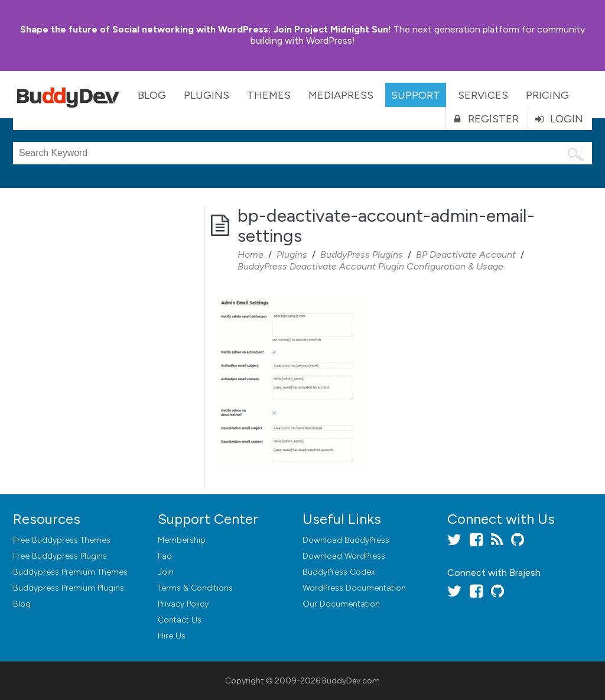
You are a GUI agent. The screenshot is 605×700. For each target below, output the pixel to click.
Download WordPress (344, 556)
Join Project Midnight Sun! (206, 29)
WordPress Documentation (354, 588)
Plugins (206, 95)
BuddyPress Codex (339, 572)
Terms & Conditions (195, 588)
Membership (182, 540)
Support (416, 95)
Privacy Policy (183, 604)
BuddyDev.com (351, 681)
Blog (152, 95)
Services (483, 95)
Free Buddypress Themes (62, 540)
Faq (165, 556)
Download (346, 540)
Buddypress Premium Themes (70, 572)
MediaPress (341, 95)
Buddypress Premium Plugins (69, 588)
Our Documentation (341, 604)
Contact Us (180, 620)
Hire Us (172, 636)
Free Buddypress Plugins (60, 556)
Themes (269, 95)
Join (166, 572)
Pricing (547, 95)
